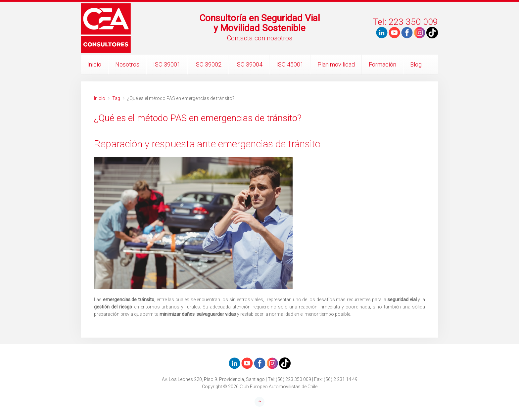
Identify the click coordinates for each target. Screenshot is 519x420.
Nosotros (127, 64)
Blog (416, 64)
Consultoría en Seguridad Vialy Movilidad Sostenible (260, 23)
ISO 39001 (167, 64)
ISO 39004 (249, 64)
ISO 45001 (290, 64)
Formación (382, 64)
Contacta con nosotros (260, 38)
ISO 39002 (208, 64)
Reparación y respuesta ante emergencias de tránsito (207, 144)
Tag (116, 98)
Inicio (94, 64)
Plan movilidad (336, 64)
